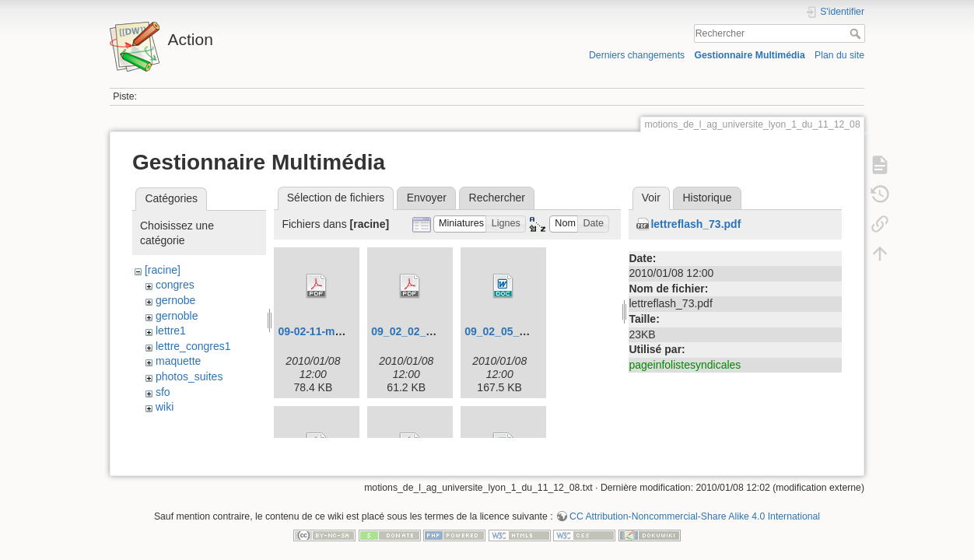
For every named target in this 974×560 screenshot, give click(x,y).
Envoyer (427, 198)
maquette (178, 361)
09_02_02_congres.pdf (429, 331)
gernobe (175, 300)
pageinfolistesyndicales (685, 365)
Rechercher (857, 33)
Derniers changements (637, 55)
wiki (165, 407)
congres (175, 285)
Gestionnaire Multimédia (749, 55)
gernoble (177, 316)
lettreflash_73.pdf (695, 224)
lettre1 (171, 331)
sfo (163, 392)
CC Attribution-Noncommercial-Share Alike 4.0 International (695, 509)
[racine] (163, 270)
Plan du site (839, 55)
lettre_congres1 (193, 346)
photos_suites (189, 376)
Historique (707, 198)
